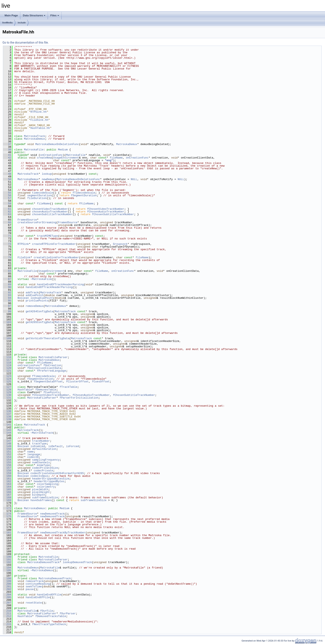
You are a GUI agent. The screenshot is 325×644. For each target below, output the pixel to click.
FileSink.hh (39, 120)
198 (7, 578)
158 (7, 471)
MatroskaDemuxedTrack (43, 562)
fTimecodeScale (84, 193)
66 (7, 222)
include (22, 23)
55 (7, 193)
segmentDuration (39, 195)
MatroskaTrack (35, 136)
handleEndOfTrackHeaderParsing (60, 284)
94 (7, 298)
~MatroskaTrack (42, 433)
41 (7, 155)
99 (7, 311)
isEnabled (38, 446)
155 (7, 462)
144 (7, 433)
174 (7, 514)
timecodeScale (43, 193)
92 (7, 293)
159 (7, 473)
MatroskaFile (34, 150)
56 (7, 195)
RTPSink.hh (39, 112)
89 (7, 284)
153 (7, 457)
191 (7, 560)
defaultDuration (44, 449)
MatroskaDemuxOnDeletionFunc (57, 144)
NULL (134, 179)
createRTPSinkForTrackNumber (54, 244)
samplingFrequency (46, 460)
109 (7, 338)
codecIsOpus (39, 476)
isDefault (56, 446)
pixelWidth (40, 489)
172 (7, 508)
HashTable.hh (40, 128)
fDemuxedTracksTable (51, 616)
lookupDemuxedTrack (77, 562)
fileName (116, 158)
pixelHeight (41, 492)
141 (7, 425)
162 (7, 481)
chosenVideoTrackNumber (50, 209)
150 (7, 449)
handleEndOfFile (49, 595)
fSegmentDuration (84, 195)
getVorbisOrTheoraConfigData (48, 338)
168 (7, 498)
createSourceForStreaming (37, 222)
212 (7, 616)
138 (7, 417)
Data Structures (34, 15)
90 (7, 287)
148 (7, 444)
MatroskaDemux (35, 139)
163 (7, 484)
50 (7, 179)
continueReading (38, 584)
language (34, 454)
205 (7, 597)
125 (7, 382)
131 (7, 398)
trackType (39, 444)
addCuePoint (35, 295)
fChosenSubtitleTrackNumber (113, 214)
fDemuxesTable (46, 390)
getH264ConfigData (39, 311)
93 (7, 295)
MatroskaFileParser (53, 357)
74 (7, 244)
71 (7, 236)
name (30, 452)
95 (7, 301)
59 (7, 204)
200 (7, 584)
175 (7, 516)
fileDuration (37, 198)
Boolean (23, 298)
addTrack (32, 293)
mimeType (43, 465)
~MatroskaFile (41, 279)
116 (7, 357)
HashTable (25, 390)
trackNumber (41, 441)
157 (7, 468)
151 (7, 452)
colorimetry (46, 487)
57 (7, 198)
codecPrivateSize (45, 468)
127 (7, 387)
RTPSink (23, 244)
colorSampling (47, 484)
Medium (63, 150)
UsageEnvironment (66, 158)
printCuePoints (37, 301)
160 (7, 476)
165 (7, 489)
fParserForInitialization (79, 398)
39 (7, 150)
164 (7, 487)
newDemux (48, 179)
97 (7, 306)
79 (7, 257)
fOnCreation (52, 365)
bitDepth (39, 495)
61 (7, 209)
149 (7, 446)
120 (7, 368)
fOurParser (68, 614)
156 (7, 465)
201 (7, 587)
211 (7, 614)
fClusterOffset (77, 382)
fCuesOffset (101, 382)
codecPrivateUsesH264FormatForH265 (57, 473)
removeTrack (35, 581)
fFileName (86, 204)
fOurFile (47, 611)
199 (7, 581)
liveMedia (7, 23)
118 (7, 363)
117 (7, 360)
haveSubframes (41, 500)
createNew (44, 158)
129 (7, 392)
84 (7, 271)
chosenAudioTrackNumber (50, 212)
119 (7, 365)
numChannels (41, 462)
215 (7, 624)
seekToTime (34, 587)
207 (7, 603)
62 (7, 212)
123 (7, 376)
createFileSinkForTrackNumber (56, 257)
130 (7, 395)
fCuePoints (51, 392)
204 (7, 595)
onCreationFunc (52, 155)
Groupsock (120, 244)
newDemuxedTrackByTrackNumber (63, 533)
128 (7, 390)
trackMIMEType (47, 236)
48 (7, 174)
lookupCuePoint (42, 298)
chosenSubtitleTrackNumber (52, 214)
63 (7, 214)
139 (7, 419)
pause (30, 589)
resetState (34, 603)
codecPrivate (44, 471)
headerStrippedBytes (49, 481)
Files (55, 15)
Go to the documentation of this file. (26, 43)
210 (7, 611)
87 (7, 279)
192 (7, 562)
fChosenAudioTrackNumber (106, 212)
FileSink (24, 257)
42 (7, 158)
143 (7, 430)
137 (7, 414)
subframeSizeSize (45, 498)
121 (7, 371)
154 (7, 460)
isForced (73, 446)
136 (7, 411)
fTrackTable (68, 387)
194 (7, 568)
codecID (33, 457)
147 (7, 441)
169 (7, 500)
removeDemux (35, 306)
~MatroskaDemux (42, 570)
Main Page (11, 15)
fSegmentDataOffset (48, 382)
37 (7, 144)
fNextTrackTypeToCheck (49, 624)
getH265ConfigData (39, 322)
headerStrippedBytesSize (51, 479)
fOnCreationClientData (44, 368)
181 (7, 533)
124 (7, 379)
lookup (47, 174)
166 (7, 492)
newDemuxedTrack (52, 514)
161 (7, 479)
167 (7, 495)
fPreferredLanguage (51, 371)
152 (7, 454)
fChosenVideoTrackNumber (106, 209)
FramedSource (27, 220)
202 (7, 589)
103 (7, 322)
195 (7, 570)
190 (7, 557)
